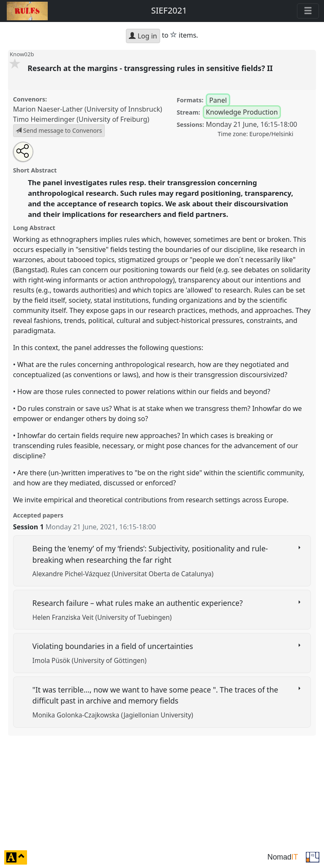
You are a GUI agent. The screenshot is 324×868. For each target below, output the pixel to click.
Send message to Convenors (59, 130)
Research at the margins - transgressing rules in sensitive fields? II (151, 68)
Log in (143, 36)
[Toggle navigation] (308, 11)
